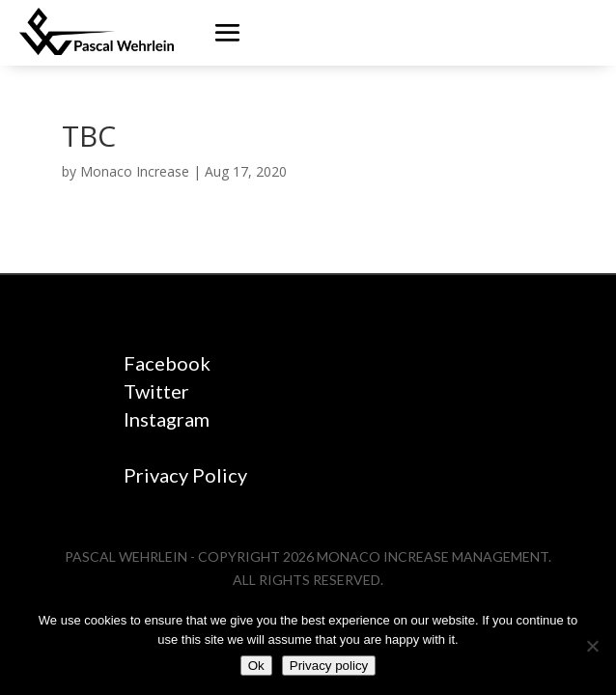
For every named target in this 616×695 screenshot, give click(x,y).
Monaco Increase (135, 171)
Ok (256, 666)
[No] (592, 646)
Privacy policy (329, 666)
